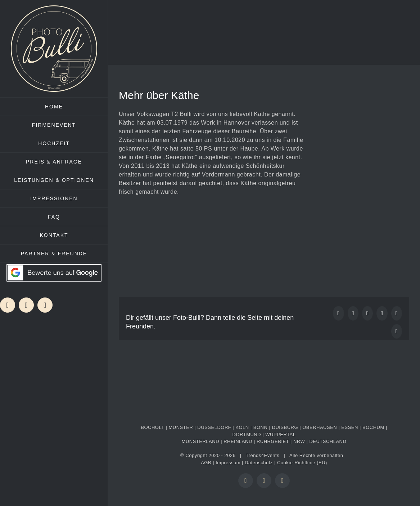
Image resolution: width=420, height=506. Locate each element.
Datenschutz (259, 463)
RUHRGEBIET (273, 441)
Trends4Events (263, 455)
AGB (206, 463)
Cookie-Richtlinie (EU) (302, 463)
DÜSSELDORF (214, 427)
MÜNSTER (181, 427)
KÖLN (242, 427)
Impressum (228, 463)
